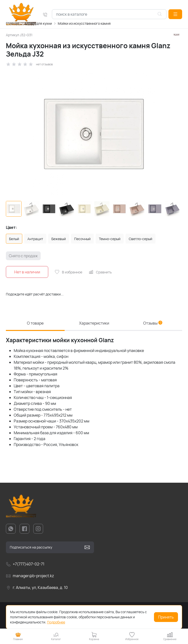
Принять (166, 617)
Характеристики (94, 323)
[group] (94, 134)
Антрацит (35, 239)
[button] (175, 14)
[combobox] (109, 14)
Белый (14, 239)
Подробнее (56, 622)
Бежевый (59, 239)
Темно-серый (110, 239)
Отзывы (153, 323)
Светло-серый (141, 239)
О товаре (35, 323)
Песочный (82, 239)
